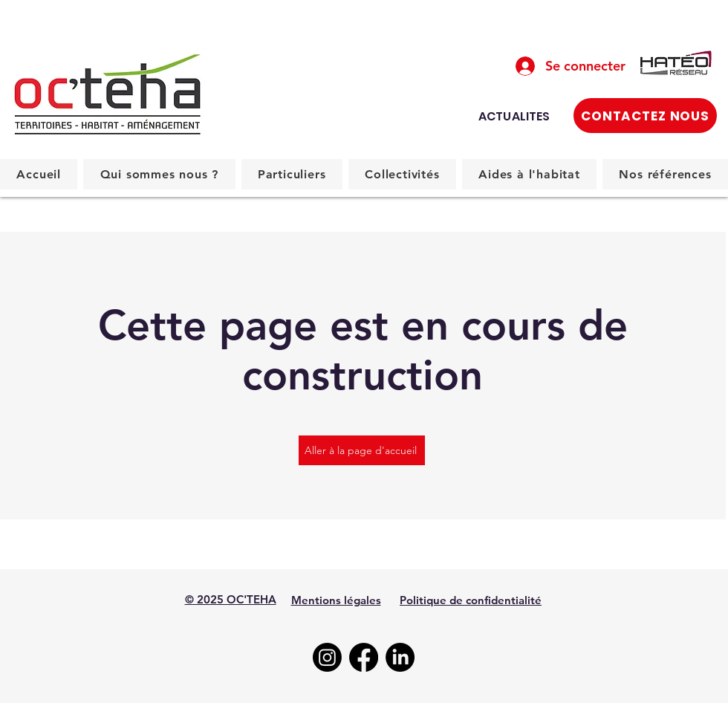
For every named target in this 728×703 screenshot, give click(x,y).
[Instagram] (327, 657)
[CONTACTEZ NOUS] (645, 116)
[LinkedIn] (400, 657)
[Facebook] (364, 657)
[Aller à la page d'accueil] (362, 450)
